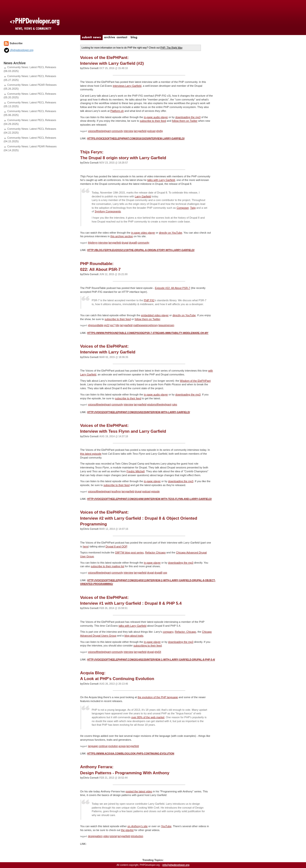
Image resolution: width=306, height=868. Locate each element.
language (93, 746)
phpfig (160, 131)
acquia (122, 746)
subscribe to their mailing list (107, 566)
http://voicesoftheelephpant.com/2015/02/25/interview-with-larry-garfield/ (139, 412)
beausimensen (166, 325)
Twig (193, 208)
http (117, 325)
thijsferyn (93, 243)
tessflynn (116, 491)
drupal (125, 243)
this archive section (122, 236)
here (85, 546)
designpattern (95, 836)
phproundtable (96, 325)
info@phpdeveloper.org (176, 865)
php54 (158, 652)
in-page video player (143, 233)
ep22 (107, 325)
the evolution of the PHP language (158, 697)
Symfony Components (108, 211)
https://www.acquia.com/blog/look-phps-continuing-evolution (131, 754)
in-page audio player (156, 117)
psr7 (112, 325)
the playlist (127, 830)
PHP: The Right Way (171, 48)
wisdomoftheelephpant (159, 405)
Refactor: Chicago (185, 632)
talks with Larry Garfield (161, 180)
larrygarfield (140, 131)
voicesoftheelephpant (99, 131)
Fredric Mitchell (136, 471)
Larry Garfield (143, 196)
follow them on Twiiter (185, 121)
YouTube (166, 826)
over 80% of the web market (148, 717)
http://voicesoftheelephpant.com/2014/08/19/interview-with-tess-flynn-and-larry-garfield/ (149, 499)
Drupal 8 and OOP (116, 546)
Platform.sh (117, 111)
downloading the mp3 (188, 117)
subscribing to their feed (148, 646)
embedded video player (155, 315)
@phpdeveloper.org (18, 50)
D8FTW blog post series (129, 552)
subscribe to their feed (153, 121)
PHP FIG (149, 300)
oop (165, 573)
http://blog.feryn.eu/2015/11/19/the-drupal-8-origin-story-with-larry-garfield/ (141, 250)
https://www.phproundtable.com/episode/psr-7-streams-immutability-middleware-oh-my (148, 333)
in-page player (152, 481)
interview (128, 131)
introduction (137, 836)
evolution (113, 746)
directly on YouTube (171, 233)
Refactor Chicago (155, 552)
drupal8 (133, 243)
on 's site (138, 826)
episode (155, 491)
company (168, 632)
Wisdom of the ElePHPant (195, 381)
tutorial (113, 836)
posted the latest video (139, 791)
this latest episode (91, 454)
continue (103, 746)
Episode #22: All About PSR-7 (173, 288)
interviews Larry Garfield (127, 86)
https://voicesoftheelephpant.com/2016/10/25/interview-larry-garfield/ (136, 139)
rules (175, 405)
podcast (151, 131)
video (106, 836)
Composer (183, 208)
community (117, 131)
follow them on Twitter (147, 319)
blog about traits (134, 636)
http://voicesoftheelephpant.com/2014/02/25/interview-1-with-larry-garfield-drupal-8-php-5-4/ (151, 660)
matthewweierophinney (145, 325)
